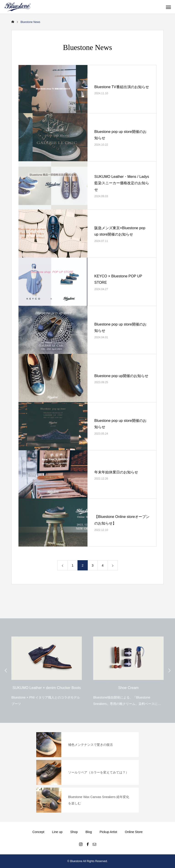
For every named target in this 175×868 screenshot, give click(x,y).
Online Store (134, 832)
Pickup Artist (108, 832)
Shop (74, 832)
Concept (38, 832)
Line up (57, 832)
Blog (89, 832)
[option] (47, 670)
